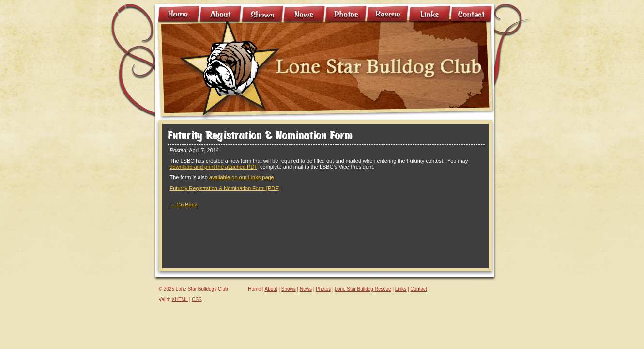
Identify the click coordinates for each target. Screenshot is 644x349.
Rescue (388, 15)
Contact (472, 15)
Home (179, 15)
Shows (263, 15)
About (221, 15)
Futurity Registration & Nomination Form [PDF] (225, 188)
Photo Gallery (346, 15)
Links (430, 15)
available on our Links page (242, 177)
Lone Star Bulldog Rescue (363, 289)
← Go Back (184, 205)
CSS (197, 299)
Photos (323, 289)
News (305, 15)
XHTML (180, 299)
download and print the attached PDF (214, 167)
